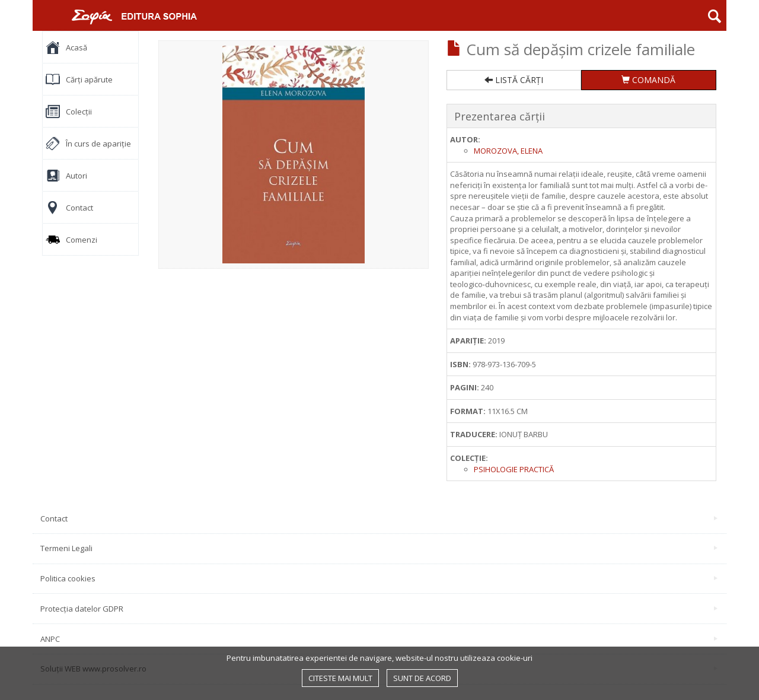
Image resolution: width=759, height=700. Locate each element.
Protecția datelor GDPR (379, 609)
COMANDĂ (648, 80)
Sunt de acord (422, 678)
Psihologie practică (514, 469)
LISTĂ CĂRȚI (514, 80)
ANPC (379, 639)
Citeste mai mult (340, 678)
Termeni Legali (379, 548)
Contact (379, 518)
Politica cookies (379, 578)
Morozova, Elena (508, 151)
